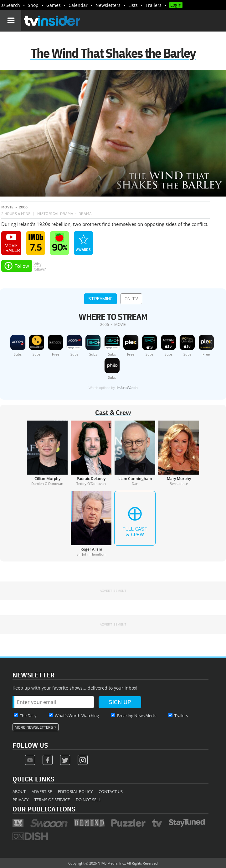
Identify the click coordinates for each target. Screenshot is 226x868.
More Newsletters (34, 727)
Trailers (154, 5)
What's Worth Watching (77, 716)
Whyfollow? (40, 267)
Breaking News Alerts (137, 716)
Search (13, 5)
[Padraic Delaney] (91, 453)
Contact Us (111, 791)
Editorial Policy (75, 791)
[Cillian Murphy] (47, 453)
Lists (133, 5)
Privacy (21, 800)
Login (176, 5)
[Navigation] (11, 21)
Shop (33, 5)
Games (54, 5)
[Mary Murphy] (179, 453)
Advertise (42, 791)
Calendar (78, 5)
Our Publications (44, 809)
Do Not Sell (88, 800)
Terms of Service (52, 800)
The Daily (28, 716)
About (19, 791)
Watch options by (113, 388)
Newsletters (108, 5)
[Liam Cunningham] (135, 453)
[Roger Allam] (91, 524)
